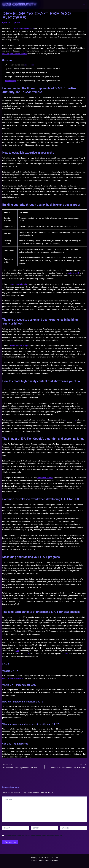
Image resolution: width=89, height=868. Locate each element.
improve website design (19, 346)
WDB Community (19, 5)
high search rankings (45, 478)
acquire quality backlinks (19, 284)
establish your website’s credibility (15, 54)
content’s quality (74, 273)
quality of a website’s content (13, 678)
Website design (10, 81)
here (17, 651)
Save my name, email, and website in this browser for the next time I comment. (34, 836)
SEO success (29, 65)
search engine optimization (24, 29)
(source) (27, 654)
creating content (71, 420)
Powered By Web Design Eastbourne (44, 860)
